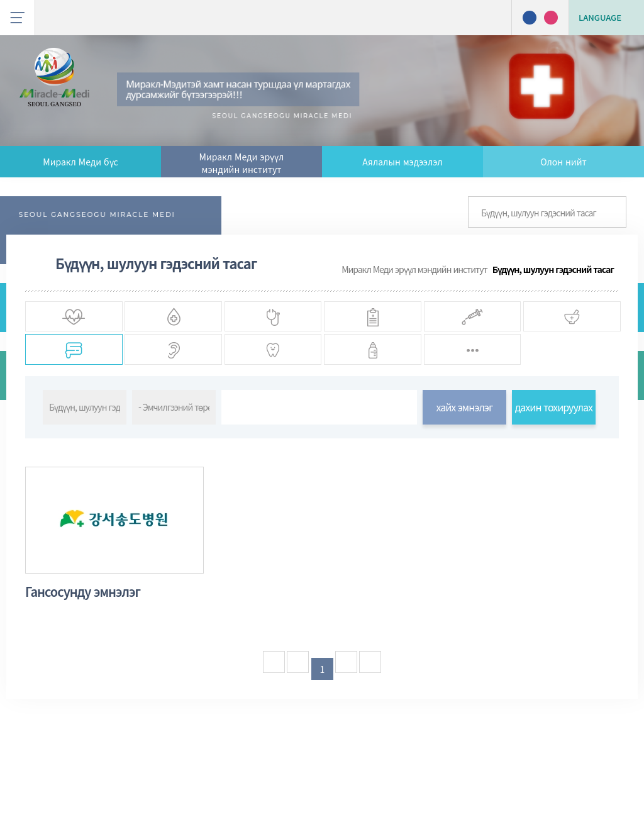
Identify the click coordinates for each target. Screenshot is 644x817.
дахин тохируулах (554, 468)
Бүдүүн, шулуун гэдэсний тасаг (553, 269)
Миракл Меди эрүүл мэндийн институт (242, 163)
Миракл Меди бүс (80, 162)
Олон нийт (563, 162)
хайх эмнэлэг (464, 468)
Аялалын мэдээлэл (402, 162)
